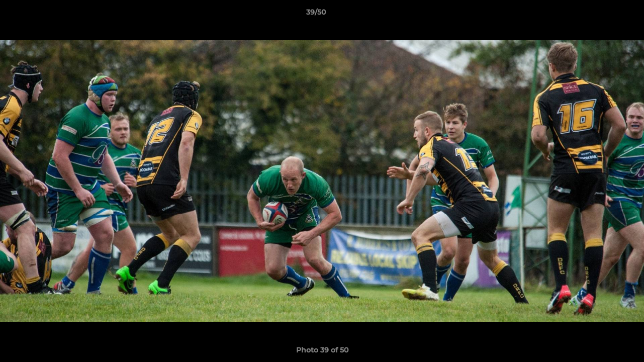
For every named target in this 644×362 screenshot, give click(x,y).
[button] (602, 15)
